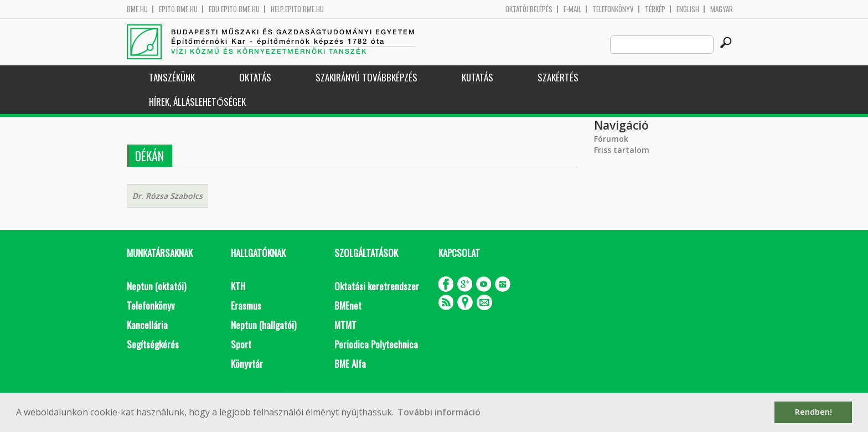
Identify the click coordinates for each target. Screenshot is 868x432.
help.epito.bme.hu (297, 9)
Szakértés (558, 77)
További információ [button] (439, 412)
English (688, 9)
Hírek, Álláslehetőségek (197, 102)
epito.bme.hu (178, 9)
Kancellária (147, 325)
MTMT (345, 325)
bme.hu (137, 9)
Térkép (655, 9)
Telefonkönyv (613, 9)
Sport (241, 344)
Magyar (722, 9)
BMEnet (348, 305)
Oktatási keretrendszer (377, 286)
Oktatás (255, 77)
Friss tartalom (622, 150)
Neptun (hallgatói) (263, 325)
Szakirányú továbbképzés (366, 77)
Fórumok (611, 139)
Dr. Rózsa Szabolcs (167, 196)
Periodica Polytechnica (376, 344)
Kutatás (477, 77)
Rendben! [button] (813, 412)
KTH (238, 286)
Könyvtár (247, 364)
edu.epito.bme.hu (234, 9)
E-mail (572, 9)
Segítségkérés (153, 344)
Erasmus (246, 305)
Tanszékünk (172, 77)
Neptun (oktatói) (156, 286)
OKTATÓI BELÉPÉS (529, 9)
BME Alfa (350, 364)
